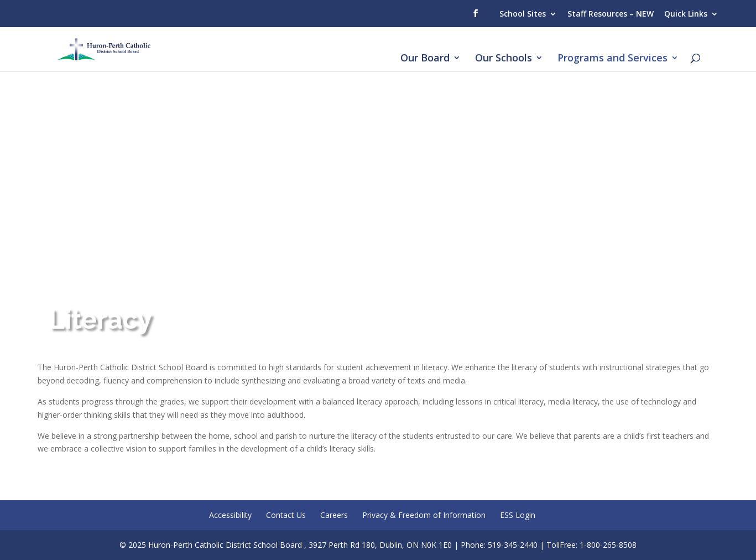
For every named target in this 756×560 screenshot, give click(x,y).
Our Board (425, 59)
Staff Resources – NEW (611, 14)
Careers (334, 515)
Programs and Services (612, 59)
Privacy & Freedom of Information (424, 515)
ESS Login (518, 515)
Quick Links (686, 14)
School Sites (523, 14)
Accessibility (230, 515)
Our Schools (504, 59)
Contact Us (286, 515)
